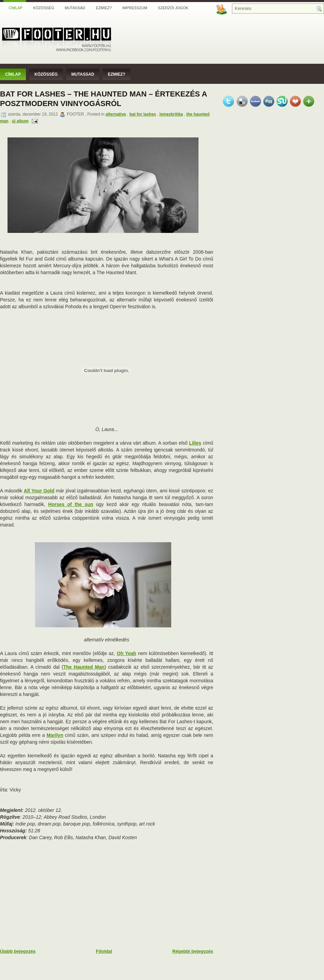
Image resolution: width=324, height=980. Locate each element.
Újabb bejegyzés (18, 951)
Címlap (16, 8)
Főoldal (104, 951)
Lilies (195, 443)
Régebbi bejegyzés (193, 951)
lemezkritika (171, 114)
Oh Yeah (127, 653)
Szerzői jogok (173, 8)
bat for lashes (143, 114)
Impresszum (135, 8)
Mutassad (75, 8)
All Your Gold (39, 491)
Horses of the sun (71, 504)
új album (20, 121)
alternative (116, 114)
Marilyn (55, 735)
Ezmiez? (104, 8)
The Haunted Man (84, 667)
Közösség (44, 8)
